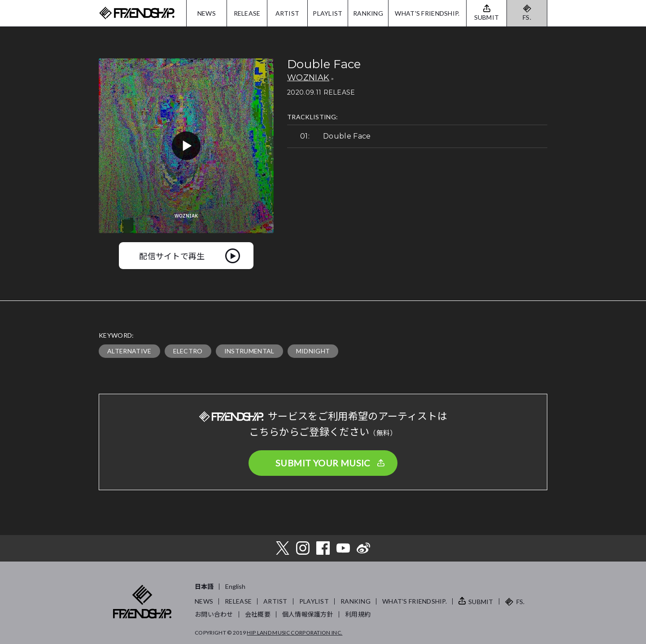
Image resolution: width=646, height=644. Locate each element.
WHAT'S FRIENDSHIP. (427, 13)
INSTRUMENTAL (249, 351)
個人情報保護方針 (308, 614)
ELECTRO (188, 351)
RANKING (368, 13)
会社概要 (258, 614)
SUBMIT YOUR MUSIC (323, 463)
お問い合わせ (214, 614)
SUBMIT (481, 602)
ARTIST (288, 13)
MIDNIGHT (313, 351)
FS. (527, 17)
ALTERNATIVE (129, 351)
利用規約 (358, 614)
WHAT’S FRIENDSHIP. (415, 601)
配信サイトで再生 (172, 256)
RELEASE (247, 13)
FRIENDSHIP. (137, 13)
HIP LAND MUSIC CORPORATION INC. (295, 633)
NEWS (207, 13)
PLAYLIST (327, 13)
